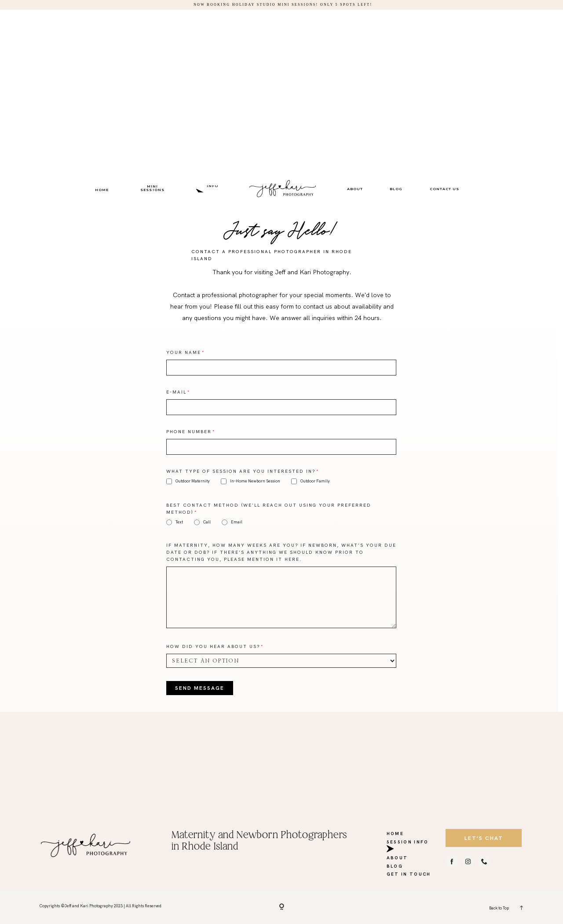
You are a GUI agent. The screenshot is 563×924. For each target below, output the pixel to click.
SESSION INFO (213, 188)
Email (232, 522)
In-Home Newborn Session (250, 481)
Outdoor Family (311, 481)
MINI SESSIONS (152, 188)
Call (202, 522)
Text (175, 522)
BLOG (396, 189)
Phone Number (189, 432)
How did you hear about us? (213, 646)
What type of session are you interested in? (241, 471)
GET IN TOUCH (409, 872)
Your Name (184, 352)
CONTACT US (444, 189)
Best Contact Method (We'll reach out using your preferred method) (269, 509)
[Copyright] (282, 907)
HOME (102, 190)
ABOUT (355, 189)
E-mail (176, 392)
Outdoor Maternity (188, 481)
